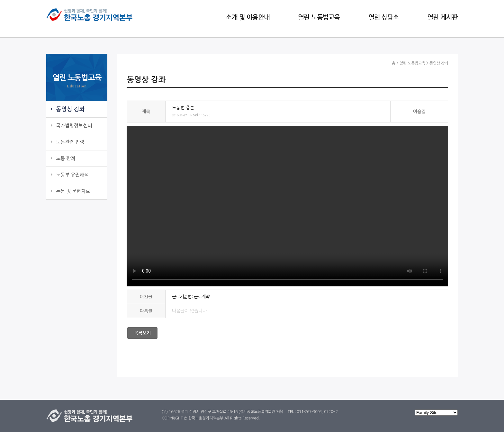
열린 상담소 (384, 17)
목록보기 (142, 333)
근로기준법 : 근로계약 (191, 297)
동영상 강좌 (70, 109)
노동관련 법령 (70, 142)
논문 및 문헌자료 (73, 191)
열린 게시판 (442, 17)
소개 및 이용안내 (248, 17)
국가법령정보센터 (74, 126)
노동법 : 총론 (287, 206)
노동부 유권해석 (72, 175)
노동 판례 (66, 158)
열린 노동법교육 (319, 17)
